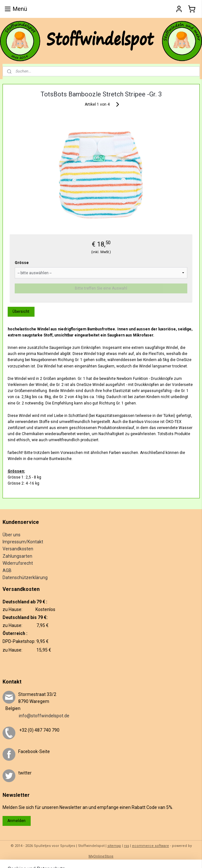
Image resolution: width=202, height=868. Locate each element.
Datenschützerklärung (25, 577)
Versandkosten (18, 549)
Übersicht (21, 311)
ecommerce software (151, 846)
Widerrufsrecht (18, 563)
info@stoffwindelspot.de (36, 716)
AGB (7, 570)
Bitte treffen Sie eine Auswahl (101, 288)
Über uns (12, 535)
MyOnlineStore (101, 856)
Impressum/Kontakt (23, 542)
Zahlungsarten (17, 556)
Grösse (22, 262)
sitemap (114, 846)
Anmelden (16, 821)
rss (127, 846)
